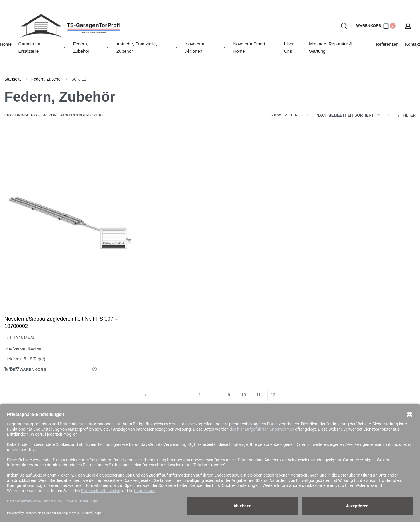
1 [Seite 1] (200, 395)
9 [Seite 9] (229, 395)
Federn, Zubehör (47, 79)
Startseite (13, 79)
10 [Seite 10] (244, 395)
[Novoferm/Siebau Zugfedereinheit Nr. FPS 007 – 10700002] (70, 219)
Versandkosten (27, 348)
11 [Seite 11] (258, 395)
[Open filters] (407, 116)
